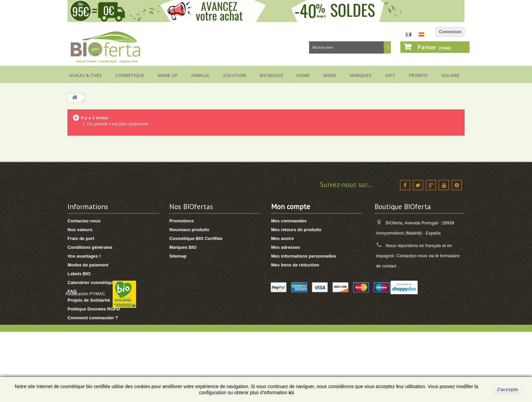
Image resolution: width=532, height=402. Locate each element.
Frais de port (81, 238)
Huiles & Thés (85, 75)
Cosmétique (130, 75)
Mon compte (291, 207)
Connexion (450, 32)
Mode (330, 75)
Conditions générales (90, 247)
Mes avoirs (282, 238)
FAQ (72, 291)
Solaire (450, 75)
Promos (418, 75)
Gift (390, 75)
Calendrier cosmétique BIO (96, 283)
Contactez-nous (84, 221)
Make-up (168, 75)
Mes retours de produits (296, 230)
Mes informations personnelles (303, 256)
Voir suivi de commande (93, 335)
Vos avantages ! (84, 256)
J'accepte (507, 389)
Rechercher (387, 47)
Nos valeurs (80, 230)
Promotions (182, 221)
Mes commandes (289, 221)
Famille (200, 75)
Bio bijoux (271, 75)
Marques (361, 75)
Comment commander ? (93, 318)
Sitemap (178, 256)
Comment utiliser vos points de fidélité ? (110, 327)
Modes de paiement (88, 265)
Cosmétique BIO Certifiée (196, 238)
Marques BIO (183, 247)
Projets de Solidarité (89, 300)
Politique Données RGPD (94, 309)
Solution (234, 75)
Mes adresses (286, 247)
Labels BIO (79, 274)
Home (303, 75)
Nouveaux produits (189, 230)
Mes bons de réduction (295, 265)
